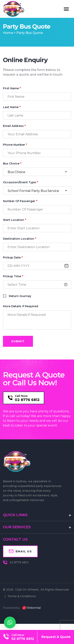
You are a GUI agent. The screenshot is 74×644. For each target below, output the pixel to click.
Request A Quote (56, 637)
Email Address (14, 132)
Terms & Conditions (22, 603)
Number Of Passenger (20, 208)
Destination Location (20, 245)
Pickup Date (13, 264)
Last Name (12, 114)
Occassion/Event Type (20, 189)
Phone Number (15, 151)
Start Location (15, 226)
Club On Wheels (27, 596)
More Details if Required (21, 313)
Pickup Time (13, 283)
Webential (31, 614)
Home (8, 39)
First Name (12, 95)
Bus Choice (12, 170)
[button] (66, 9)
